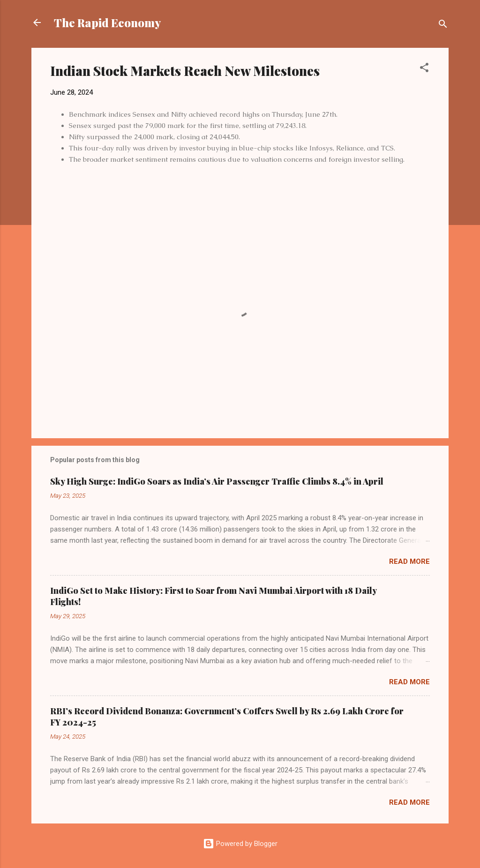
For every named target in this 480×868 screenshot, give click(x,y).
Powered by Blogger (240, 844)
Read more (409, 561)
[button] (424, 69)
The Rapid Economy (107, 22)
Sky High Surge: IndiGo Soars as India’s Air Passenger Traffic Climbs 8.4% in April (217, 481)
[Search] (443, 26)
